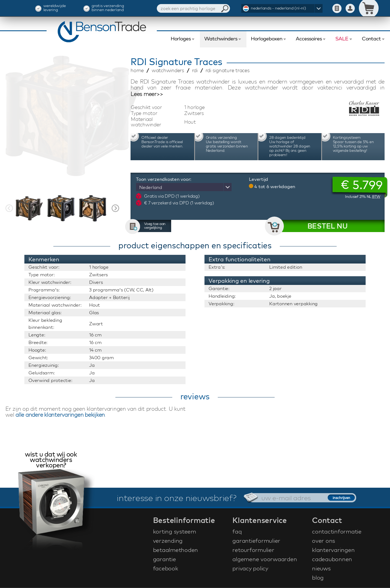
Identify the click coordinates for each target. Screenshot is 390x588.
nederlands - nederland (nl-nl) (278, 8)
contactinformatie (337, 531)
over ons (324, 541)
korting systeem (175, 531)
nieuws (321, 568)
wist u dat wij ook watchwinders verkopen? (51, 460)
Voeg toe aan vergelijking (155, 226)
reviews (195, 396)
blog (318, 577)
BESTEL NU (328, 226)
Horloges (181, 38)
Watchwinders (221, 38)
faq (237, 531)
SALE (342, 38)
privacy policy (250, 568)
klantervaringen (333, 550)
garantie (165, 559)
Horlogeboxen (266, 38)
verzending (168, 541)
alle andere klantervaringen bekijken (60, 415)
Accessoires (309, 38)
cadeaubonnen (332, 559)
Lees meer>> (147, 94)
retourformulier (253, 550)
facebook (166, 568)
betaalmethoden (176, 550)
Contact (371, 38)
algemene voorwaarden (265, 559)
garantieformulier (256, 541)
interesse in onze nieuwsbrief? (177, 498)
